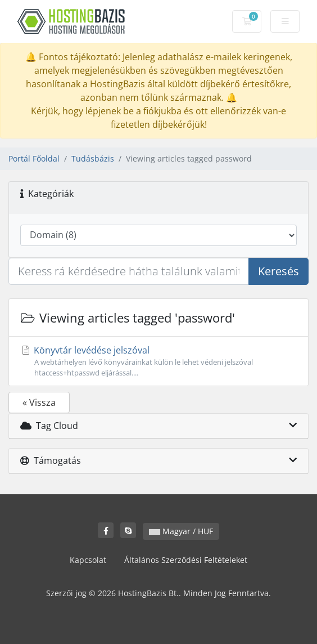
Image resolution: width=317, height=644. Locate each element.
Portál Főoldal (34, 158)
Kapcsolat (88, 560)
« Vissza (39, 402)
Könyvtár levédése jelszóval (158, 361)
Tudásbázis (93, 158)
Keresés (278, 271)
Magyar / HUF (181, 531)
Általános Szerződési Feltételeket (186, 560)
